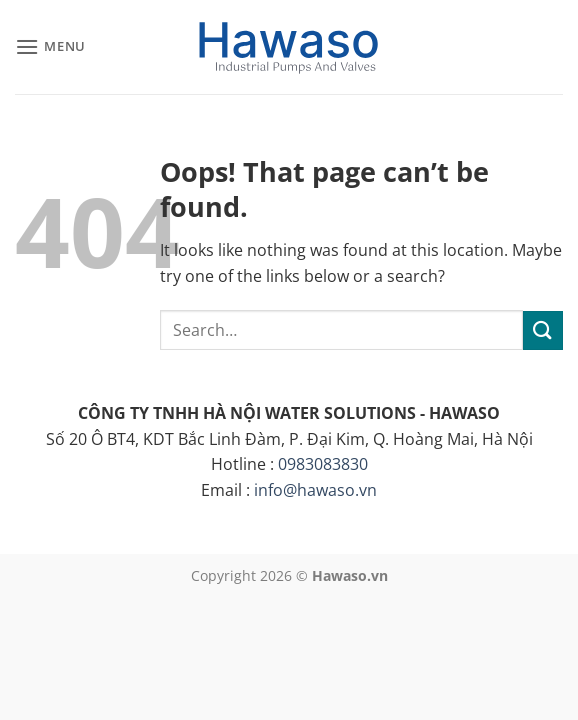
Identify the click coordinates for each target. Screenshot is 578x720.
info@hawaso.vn (315, 490)
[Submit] (543, 330)
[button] (50, 46)
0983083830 (323, 464)
